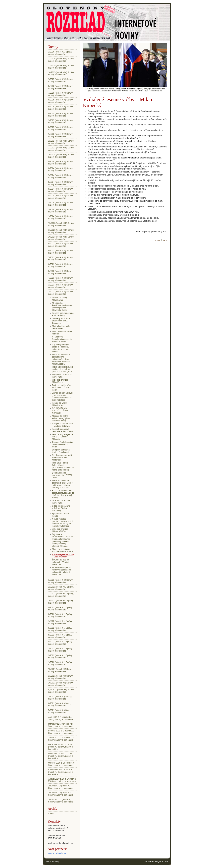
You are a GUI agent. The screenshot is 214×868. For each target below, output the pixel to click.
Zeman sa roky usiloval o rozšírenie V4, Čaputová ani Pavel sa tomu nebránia (62, 396)
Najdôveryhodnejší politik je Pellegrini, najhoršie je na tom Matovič (60, 348)
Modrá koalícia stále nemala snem (61, 327)
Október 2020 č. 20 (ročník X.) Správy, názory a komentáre (62, 764)
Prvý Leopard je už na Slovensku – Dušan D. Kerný (62, 388)
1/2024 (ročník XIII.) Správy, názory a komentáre (61, 217)
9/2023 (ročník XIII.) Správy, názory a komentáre (61, 245)
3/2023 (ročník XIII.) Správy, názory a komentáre (61, 286)
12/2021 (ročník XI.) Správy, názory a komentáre (61, 670)
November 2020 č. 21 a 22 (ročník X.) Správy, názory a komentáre (61, 756)
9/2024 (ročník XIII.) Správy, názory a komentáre (61, 163)
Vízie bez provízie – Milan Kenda (61, 381)
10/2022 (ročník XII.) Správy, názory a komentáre (61, 602)
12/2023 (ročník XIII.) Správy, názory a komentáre (61, 224)
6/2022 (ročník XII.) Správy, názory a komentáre (60, 629)
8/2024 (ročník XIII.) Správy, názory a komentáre (61, 169)
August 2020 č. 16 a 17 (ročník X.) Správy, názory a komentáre (62, 780)
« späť (158, 240)
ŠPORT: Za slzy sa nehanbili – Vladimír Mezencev (61, 562)
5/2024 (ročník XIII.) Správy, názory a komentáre (61, 190)
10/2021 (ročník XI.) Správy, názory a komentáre (61, 684)
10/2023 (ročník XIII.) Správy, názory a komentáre (61, 238)
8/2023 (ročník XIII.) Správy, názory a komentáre (61, 252)
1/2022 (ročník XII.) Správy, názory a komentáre (60, 663)
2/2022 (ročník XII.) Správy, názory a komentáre (60, 657)
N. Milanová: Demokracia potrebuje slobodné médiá (62, 339)
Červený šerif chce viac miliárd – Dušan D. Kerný (62, 444)
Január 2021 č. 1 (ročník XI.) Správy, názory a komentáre (61, 739)
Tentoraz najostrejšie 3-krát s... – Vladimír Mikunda (62, 437)
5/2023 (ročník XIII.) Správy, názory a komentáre (61, 272)
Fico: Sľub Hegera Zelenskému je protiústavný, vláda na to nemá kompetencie (63, 466)
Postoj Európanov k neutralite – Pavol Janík (62, 430)
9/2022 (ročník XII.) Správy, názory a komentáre (60, 609)
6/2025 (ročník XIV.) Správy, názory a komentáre (61, 101)
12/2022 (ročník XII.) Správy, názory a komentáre (61, 588)
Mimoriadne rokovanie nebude (62, 333)
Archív (51, 814)
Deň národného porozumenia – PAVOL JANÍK (62, 475)
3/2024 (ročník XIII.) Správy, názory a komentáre (61, 204)
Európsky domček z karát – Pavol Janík (61, 451)
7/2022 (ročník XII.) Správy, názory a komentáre (60, 622)
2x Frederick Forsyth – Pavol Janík (62, 502)
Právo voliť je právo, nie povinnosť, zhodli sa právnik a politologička (63, 369)
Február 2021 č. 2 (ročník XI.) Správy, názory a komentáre (61, 732)
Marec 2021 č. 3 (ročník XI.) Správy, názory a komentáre (61, 725)
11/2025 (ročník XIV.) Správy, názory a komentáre (61, 67)
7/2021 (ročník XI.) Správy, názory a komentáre (60, 698)
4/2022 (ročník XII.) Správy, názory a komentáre (60, 643)
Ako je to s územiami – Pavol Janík (62, 376)
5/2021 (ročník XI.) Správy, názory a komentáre (60, 711)
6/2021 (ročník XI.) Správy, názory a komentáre (60, 705)
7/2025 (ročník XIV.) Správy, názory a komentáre (61, 94)
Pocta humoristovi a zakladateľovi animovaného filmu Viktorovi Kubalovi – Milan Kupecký (61, 359)
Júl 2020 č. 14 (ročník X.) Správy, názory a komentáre (61, 794)
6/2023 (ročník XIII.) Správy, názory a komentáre (61, 265)
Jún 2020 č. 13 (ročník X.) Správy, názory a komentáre (61, 801)
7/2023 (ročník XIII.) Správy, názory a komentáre (61, 259)
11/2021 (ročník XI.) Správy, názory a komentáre (61, 677)
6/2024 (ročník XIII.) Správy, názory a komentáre (61, 183)
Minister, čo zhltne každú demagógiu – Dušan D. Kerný (61, 418)
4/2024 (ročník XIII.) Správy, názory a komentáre (61, 197)
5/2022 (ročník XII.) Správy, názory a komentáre (60, 636)
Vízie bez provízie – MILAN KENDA (61, 530)
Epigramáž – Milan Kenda (60, 515)
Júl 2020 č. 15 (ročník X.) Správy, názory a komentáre (61, 787)
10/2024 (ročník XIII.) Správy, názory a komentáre (61, 156)
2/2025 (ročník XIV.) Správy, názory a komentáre (61, 128)
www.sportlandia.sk (57, 853)
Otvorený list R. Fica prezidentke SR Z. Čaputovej (61, 321)
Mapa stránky (52, 861)
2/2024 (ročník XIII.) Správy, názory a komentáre (61, 211)
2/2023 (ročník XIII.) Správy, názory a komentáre (67, 39)
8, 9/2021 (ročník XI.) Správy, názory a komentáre (61, 691)
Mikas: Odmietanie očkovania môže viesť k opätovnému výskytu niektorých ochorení (62, 484)
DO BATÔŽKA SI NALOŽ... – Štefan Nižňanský (60, 411)
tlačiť (165, 240)
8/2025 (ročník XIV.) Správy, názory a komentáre (61, 87)
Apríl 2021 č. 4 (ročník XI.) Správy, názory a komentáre (61, 718)
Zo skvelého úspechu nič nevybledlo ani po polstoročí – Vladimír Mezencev (61, 571)
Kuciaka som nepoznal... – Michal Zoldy (63, 314)
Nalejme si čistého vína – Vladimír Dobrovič (62, 425)
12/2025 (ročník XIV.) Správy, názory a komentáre (61, 60)
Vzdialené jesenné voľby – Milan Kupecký (63, 556)
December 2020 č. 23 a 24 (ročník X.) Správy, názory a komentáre (61, 747)
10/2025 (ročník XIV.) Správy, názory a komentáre (61, 74)
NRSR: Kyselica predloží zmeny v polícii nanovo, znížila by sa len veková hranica (62, 523)
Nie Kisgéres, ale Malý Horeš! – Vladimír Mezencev (62, 457)
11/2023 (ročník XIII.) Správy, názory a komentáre (61, 231)
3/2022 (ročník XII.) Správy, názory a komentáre (60, 650)
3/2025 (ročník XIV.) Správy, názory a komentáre (61, 122)
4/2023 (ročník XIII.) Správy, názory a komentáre (61, 279)
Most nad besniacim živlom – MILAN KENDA (63, 550)
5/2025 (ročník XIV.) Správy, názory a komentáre (61, 108)
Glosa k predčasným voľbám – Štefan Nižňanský (61, 508)
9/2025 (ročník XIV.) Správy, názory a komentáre (61, 80)
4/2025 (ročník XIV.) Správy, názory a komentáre (61, 115)
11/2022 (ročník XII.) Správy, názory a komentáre (61, 595)
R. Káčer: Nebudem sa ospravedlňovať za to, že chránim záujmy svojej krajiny (63, 494)
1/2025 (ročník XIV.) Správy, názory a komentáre (61, 135)
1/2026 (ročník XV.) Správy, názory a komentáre (60, 53)
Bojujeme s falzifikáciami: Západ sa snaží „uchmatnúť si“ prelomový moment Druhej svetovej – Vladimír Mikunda (62, 540)
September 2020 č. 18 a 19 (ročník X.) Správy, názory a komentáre (61, 772)
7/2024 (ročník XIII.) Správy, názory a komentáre (61, 176)
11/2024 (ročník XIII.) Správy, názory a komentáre (61, 149)
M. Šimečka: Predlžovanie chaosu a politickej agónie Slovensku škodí (62, 307)
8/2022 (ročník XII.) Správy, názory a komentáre (60, 615)
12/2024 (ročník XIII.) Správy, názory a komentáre (61, 142)
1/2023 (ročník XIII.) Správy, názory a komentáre (61, 581)
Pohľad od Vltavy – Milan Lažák (60, 299)
